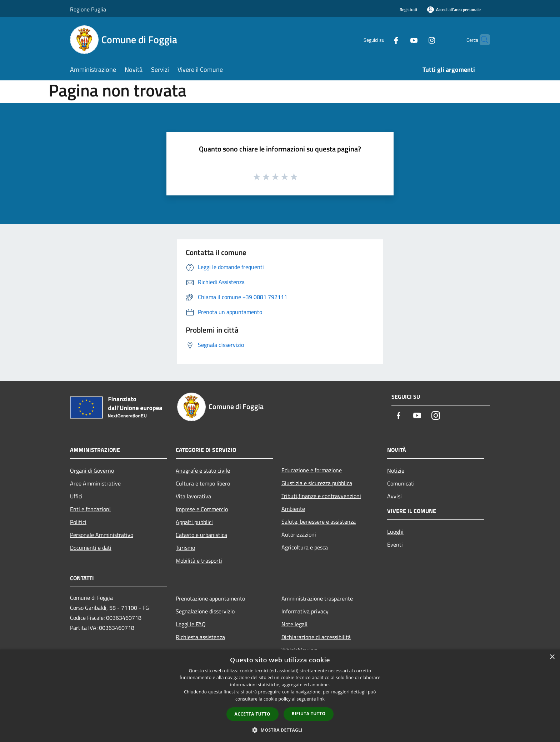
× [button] (552, 657)
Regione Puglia (88, 9)
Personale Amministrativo (102, 535)
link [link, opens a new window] (321, 699)
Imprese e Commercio (202, 509)
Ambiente (293, 509)
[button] (280, 730)
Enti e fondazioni (90, 509)
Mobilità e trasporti (199, 561)
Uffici (76, 496)
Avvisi (394, 496)
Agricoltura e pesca (305, 547)
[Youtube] (400, 39)
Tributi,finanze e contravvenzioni (321, 496)
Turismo (185, 548)
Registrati (408, 9)
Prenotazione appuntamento (210, 598)
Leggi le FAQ (191, 624)
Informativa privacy (305, 611)
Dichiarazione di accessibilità (316, 637)
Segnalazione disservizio (205, 611)
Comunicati (401, 483)
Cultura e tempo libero (203, 483)
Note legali (294, 624)
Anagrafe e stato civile (203, 470)
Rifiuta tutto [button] (309, 714)
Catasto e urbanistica (201, 535)
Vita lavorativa (193, 496)
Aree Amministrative (95, 483)
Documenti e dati (91, 548)
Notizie (396, 470)
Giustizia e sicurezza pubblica (317, 483)
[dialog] (280, 696)
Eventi (395, 544)
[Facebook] (382, 39)
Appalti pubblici (194, 522)
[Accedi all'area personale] (454, 9)
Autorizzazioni (299, 534)
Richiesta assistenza (200, 637)
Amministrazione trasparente (317, 598)
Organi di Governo (92, 470)
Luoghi (395, 532)
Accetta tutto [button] (252, 714)
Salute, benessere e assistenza (319, 522)
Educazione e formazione (312, 470)
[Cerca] (481, 40)
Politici (78, 522)
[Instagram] (418, 39)
